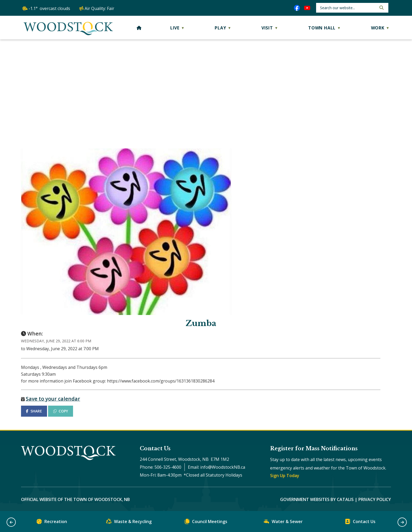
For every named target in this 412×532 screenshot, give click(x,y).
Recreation (52, 523)
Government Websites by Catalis (317, 499)
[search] (348, 8)
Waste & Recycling (129, 523)
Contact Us (360, 523)
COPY (61, 411)
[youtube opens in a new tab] (307, 8)
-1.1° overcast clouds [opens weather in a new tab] (49, 8)
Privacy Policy (375, 499)
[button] (381, 8)
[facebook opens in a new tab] (297, 8)
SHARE (34, 411)
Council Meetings (206, 523)
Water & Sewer (283, 523)
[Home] (139, 28)
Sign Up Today (285, 476)
